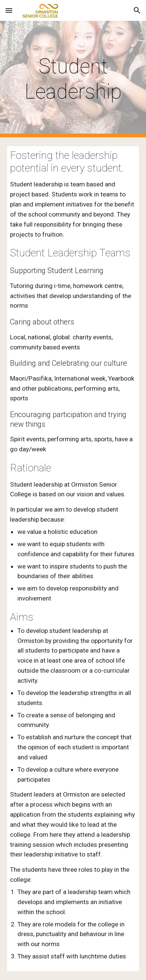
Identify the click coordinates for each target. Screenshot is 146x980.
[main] (73, 79)
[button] (9, 10)
